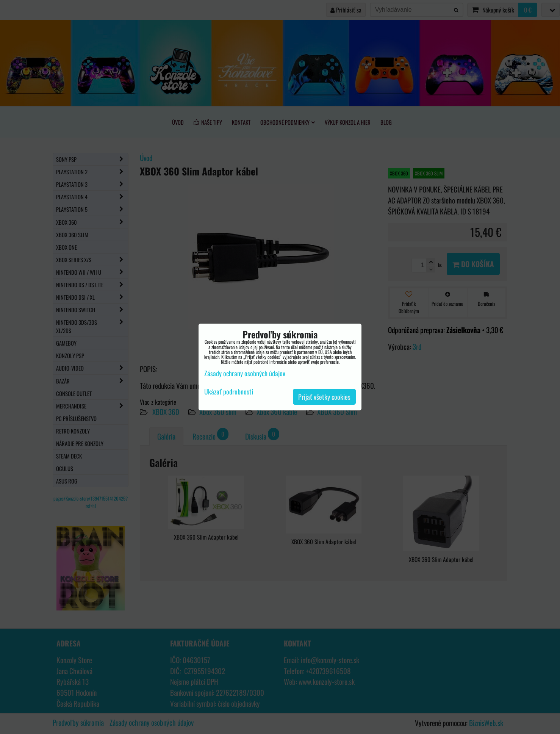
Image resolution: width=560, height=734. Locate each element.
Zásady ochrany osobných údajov (245, 373)
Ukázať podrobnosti (229, 392)
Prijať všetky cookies (324, 397)
